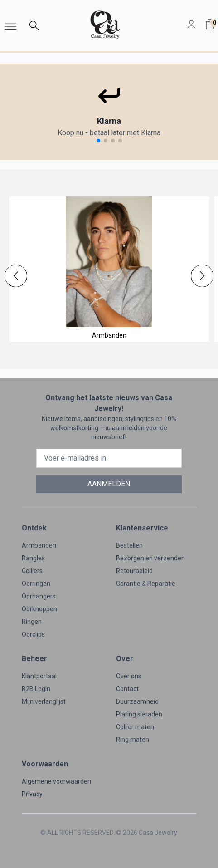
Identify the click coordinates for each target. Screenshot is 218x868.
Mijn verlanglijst (44, 701)
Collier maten (135, 727)
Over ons (129, 676)
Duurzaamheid (137, 701)
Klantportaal (39, 676)
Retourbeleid (134, 571)
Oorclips (33, 634)
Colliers (32, 571)
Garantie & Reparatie (146, 584)
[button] (16, 276)
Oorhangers (39, 596)
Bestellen (129, 545)
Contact (127, 689)
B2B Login (36, 689)
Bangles (33, 558)
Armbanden (39, 545)
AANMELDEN (109, 484)
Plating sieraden (139, 714)
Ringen (32, 622)
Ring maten (133, 740)
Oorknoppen (39, 609)
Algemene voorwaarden (56, 781)
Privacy (32, 794)
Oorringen (36, 584)
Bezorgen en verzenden (150, 558)
